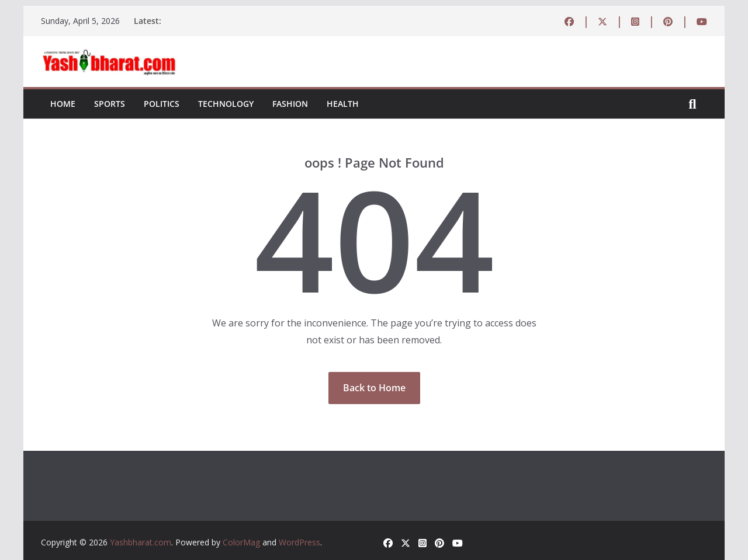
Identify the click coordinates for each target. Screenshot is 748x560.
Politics (162, 104)
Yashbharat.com (141, 542)
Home (63, 104)
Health (343, 104)
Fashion (290, 104)
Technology (226, 104)
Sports (110, 104)
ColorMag (241, 542)
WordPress (299, 542)
